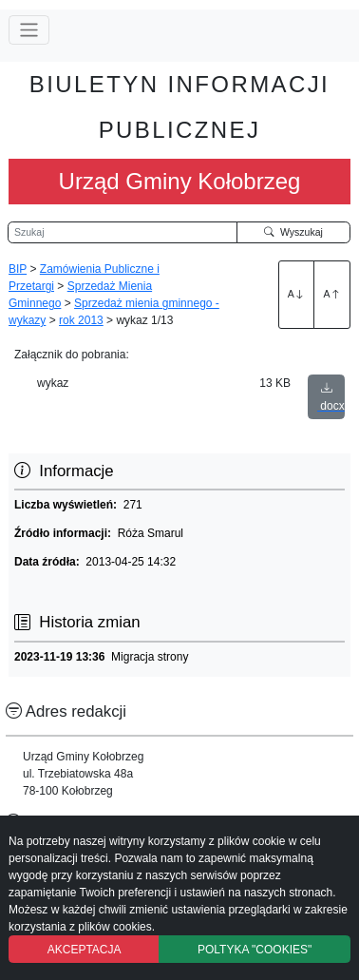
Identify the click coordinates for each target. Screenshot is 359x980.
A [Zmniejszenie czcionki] (332, 294)
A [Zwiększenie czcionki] (296, 294)
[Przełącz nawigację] (29, 30)
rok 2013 (81, 320)
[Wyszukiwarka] (123, 233)
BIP (18, 269)
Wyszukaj (293, 232)
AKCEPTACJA (85, 950)
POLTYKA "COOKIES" (255, 950)
